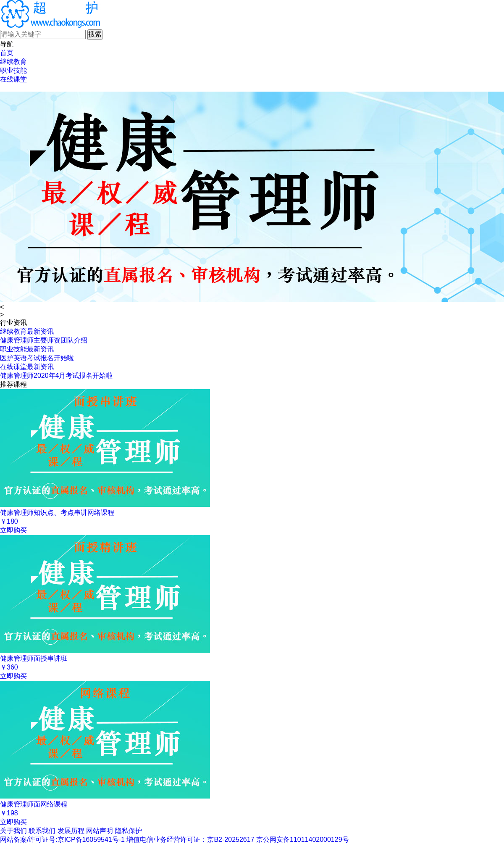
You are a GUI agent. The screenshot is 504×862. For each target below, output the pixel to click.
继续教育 (13, 62)
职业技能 (13, 70)
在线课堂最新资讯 (27, 367)
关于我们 (13, 831)
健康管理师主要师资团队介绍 (44, 340)
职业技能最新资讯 (27, 349)
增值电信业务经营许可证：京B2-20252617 (190, 840)
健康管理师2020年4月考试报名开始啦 (56, 376)
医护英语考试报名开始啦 (37, 358)
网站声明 (100, 831)
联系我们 (42, 831)
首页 (7, 53)
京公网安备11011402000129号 (303, 840)
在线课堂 (13, 79)
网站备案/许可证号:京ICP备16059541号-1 (62, 840)
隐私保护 (129, 831)
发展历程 (71, 831)
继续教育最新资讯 (27, 331)
